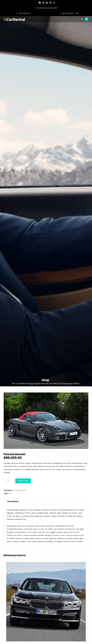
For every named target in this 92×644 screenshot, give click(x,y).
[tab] (13, 501)
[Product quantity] (9, 481)
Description (13, 501)
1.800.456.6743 (23, 13)
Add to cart (23, 481)
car (10, 493)
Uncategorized (20, 490)
